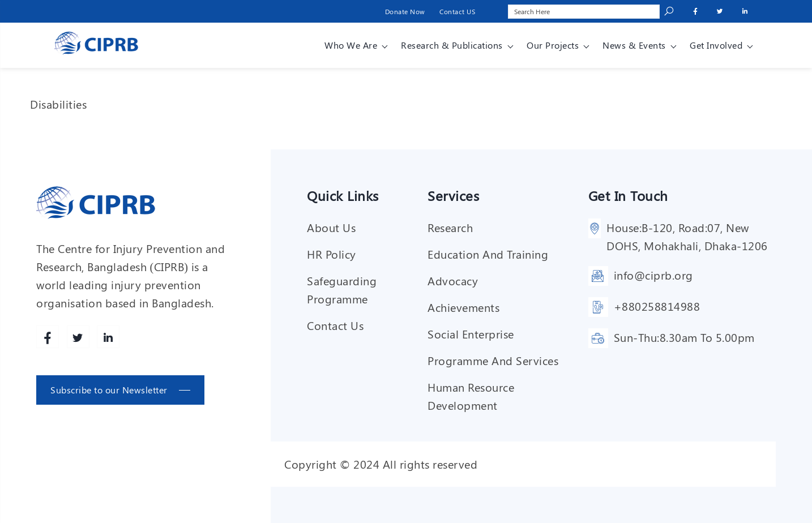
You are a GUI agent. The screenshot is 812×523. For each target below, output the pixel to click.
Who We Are (351, 45)
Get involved (716, 45)
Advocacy (453, 280)
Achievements (463, 307)
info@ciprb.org (653, 275)
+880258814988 (657, 306)
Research (450, 227)
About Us (331, 227)
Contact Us (335, 325)
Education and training (488, 254)
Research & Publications (452, 45)
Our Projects (553, 45)
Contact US (457, 11)
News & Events (634, 45)
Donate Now (405, 11)
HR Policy (332, 254)
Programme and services (493, 360)
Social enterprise (471, 334)
